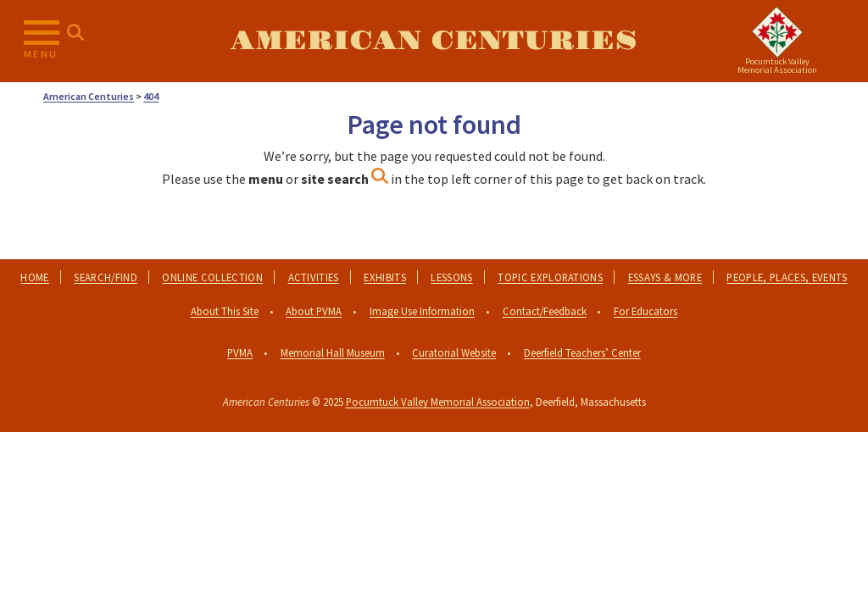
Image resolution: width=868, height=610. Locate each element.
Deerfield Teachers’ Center (582, 352)
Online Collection (212, 277)
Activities (314, 277)
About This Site (225, 311)
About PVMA (314, 311)
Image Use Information (422, 311)
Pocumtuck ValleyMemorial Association (777, 66)
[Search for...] (75, 33)
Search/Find (106, 277)
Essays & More (665, 277)
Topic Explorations (550, 277)
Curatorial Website (454, 352)
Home (34, 277)
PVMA (240, 352)
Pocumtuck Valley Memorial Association (438, 402)
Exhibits (385, 277)
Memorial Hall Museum (333, 352)
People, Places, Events (787, 277)
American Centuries (434, 41)
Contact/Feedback (545, 311)
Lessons (451, 277)
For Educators (645, 311)
